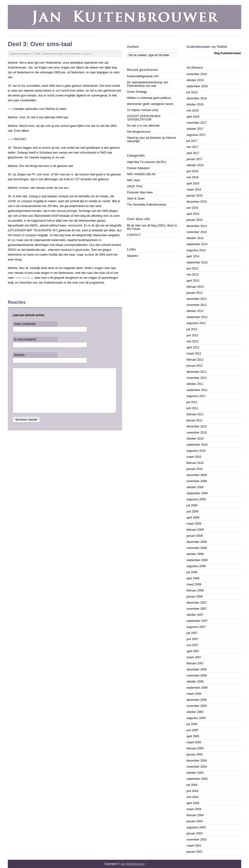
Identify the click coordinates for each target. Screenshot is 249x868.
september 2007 (197, 621)
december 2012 (197, 299)
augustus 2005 (196, 718)
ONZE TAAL (135, 186)
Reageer (87, 53)
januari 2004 (195, 821)
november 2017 (197, 123)
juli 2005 (192, 724)
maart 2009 (194, 524)
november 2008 (197, 548)
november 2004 (197, 767)
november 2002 (197, 840)
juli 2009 (192, 505)
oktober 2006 (195, 682)
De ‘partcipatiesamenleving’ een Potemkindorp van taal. (148, 84)
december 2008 (197, 542)
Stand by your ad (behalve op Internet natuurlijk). (151, 139)
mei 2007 (192, 645)
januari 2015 (195, 220)
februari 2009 (195, 530)
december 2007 (197, 603)
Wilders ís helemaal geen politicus (149, 98)
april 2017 (193, 153)
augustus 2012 (196, 323)
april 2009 (193, 518)
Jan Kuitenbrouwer (133, 864)
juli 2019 (192, 92)
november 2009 (197, 481)
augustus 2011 (196, 396)
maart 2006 (194, 694)
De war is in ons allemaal (143, 126)
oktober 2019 (195, 80)
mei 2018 (192, 111)
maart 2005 (194, 742)
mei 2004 (192, 797)
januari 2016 (195, 196)
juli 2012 (192, 329)
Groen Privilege (137, 92)
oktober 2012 (195, 311)
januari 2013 (195, 293)
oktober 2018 (195, 104)
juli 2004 (192, 785)
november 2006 (197, 676)
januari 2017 (195, 159)
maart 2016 (194, 190)
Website (19, 355)
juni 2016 (192, 171)
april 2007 (193, 651)
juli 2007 (192, 633)
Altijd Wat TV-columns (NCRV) (147, 162)
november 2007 (197, 609)
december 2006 (197, 669)
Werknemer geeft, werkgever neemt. (151, 104)
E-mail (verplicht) (25, 339)
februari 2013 (195, 287)
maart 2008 (194, 584)
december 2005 (197, 700)
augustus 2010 (196, 451)
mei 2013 (192, 275)
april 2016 (193, 183)
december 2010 (197, 426)
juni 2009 (192, 512)
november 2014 (197, 232)
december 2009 (197, 475)
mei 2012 (192, 341)
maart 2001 (194, 846)
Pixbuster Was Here (140, 192)
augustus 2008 (196, 566)
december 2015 (197, 202)
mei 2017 (192, 147)
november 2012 (197, 305)
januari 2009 (195, 536)
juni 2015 (192, 208)
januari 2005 (195, 755)
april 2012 (193, 347)
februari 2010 (195, 463)
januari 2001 (195, 852)
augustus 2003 (196, 827)
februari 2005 (195, 748)
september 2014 (197, 244)
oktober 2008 (195, 554)
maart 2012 (194, 354)
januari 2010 (195, 469)
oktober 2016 (195, 165)
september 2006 (197, 688)
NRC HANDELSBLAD (141, 174)
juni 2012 (192, 335)
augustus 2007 (196, 627)
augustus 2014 (196, 250)
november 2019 (197, 74)
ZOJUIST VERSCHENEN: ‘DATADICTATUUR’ (144, 118)
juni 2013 (192, 269)
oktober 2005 (195, 712)
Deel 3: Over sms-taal (40, 44)
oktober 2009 (195, 487)
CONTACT (134, 235)
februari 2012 (195, 360)
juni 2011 (192, 408)
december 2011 (197, 372)
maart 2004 (194, 809)
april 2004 (193, 803)
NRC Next (133, 180)
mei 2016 (192, 177)
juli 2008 (192, 572)
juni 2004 (192, 791)
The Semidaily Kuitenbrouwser (147, 205)
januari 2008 (195, 597)
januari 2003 (195, 833)
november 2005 (197, 706)
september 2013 (197, 262)
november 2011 (197, 378)
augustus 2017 (196, 135)
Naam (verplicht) (25, 324)
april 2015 (193, 214)
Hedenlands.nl (24, 278)
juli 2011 (192, 402)
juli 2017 (192, 141)
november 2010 (197, 433)
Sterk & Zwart (136, 199)
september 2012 (197, 317)
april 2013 (193, 281)
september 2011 (197, 390)
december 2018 (197, 98)
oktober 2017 (195, 129)
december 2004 (197, 761)
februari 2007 (195, 663)
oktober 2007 (195, 615)
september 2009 (197, 493)
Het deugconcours (139, 132)
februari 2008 (195, 590)
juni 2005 (192, 730)
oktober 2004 (195, 773)
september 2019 (197, 86)
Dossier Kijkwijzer (138, 168)
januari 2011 (195, 420)
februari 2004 (195, 815)
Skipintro (133, 256)
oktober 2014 (195, 238)
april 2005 (193, 736)
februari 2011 (195, 414)
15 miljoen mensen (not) (143, 110)
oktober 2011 (195, 384)
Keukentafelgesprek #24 (143, 76)
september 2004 (197, 779)
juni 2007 (192, 639)
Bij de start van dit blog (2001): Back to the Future (152, 227)
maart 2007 (194, 657)
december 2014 (197, 226)
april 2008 (193, 578)
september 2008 (197, 560)
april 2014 (193, 256)
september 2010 (197, 445)
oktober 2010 (195, 439)
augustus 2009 (196, 499)
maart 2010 (194, 457)
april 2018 (193, 117)
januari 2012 (195, 366)
